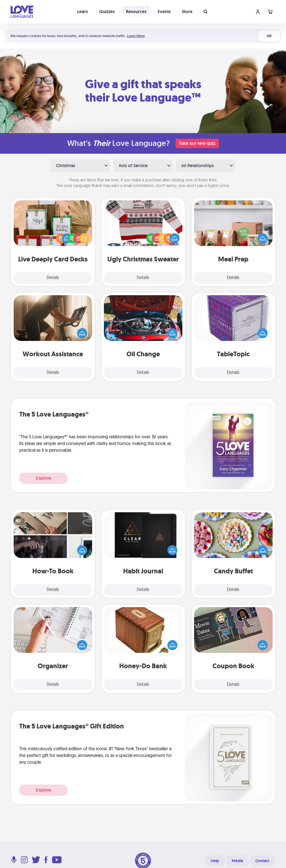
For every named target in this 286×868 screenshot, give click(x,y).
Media (237, 861)
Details (53, 278)
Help (215, 861)
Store (187, 12)
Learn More (136, 36)
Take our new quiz (197, 143)
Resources (136, 12)
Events (164, 12)
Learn (83, 12)
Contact (262, 861)
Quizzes (107, 12)
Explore (43, 478)
